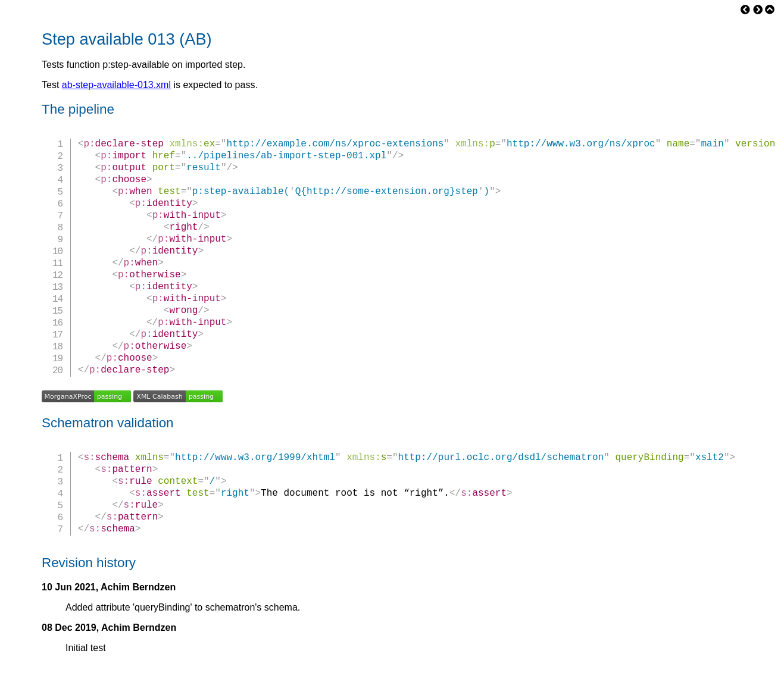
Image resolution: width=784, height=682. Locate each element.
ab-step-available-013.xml (116, 85)
